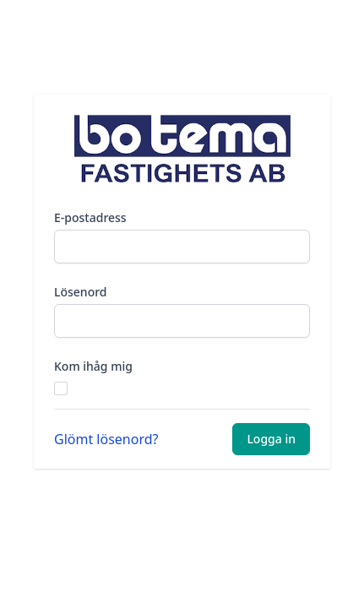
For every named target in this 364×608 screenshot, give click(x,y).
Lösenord (81, 292)
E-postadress (90, 217)
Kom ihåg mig (93, 366)
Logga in (271, 439)
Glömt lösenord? (106, 439)
